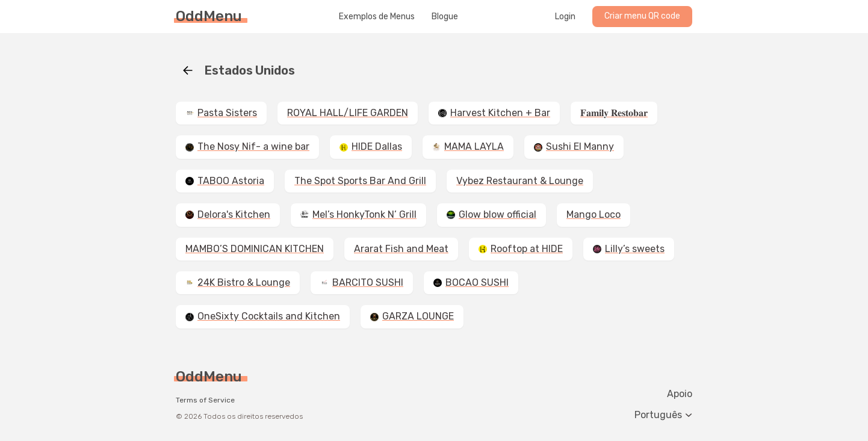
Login (565, 17)
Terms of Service (205, 400)
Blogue (445, 17)
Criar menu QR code (642, 16)
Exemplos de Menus (377, 17)
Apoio (680, 394)
